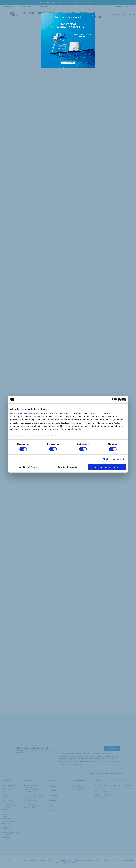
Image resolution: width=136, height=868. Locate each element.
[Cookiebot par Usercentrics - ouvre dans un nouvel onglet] (114, 399)
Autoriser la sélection (68, 467)
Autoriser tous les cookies (107, 467)
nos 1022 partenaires (29, 413)
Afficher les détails (112, 459)
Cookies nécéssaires (29, 467)
